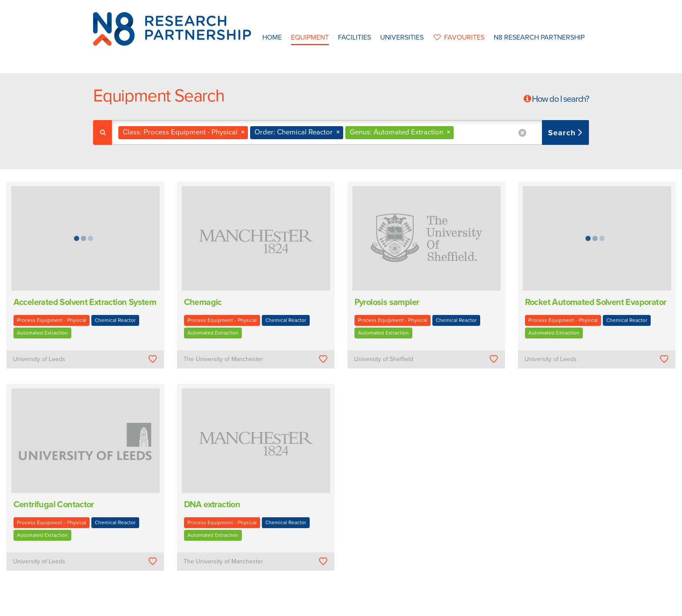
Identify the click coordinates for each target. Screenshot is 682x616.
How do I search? (560, 99)
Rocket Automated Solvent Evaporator (596, 302)
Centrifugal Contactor (54, 505)
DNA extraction (212, 505)
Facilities (354, 37)
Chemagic (203, 302)
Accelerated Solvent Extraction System (85, 302)
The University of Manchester (223, 359)
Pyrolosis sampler (387, 302)
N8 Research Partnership (539, 37)
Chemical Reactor (115, 320)
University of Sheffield (384, 359)
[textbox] (459, 132)
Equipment (310, 37)
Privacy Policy (396, 607)
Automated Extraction (42, 333)
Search (563, 133)
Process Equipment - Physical (52, 320)
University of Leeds (39, 359)
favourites (459, 37)
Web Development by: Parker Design (469, 607)
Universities (402, 37)
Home (272, 37)
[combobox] (350, 132)
